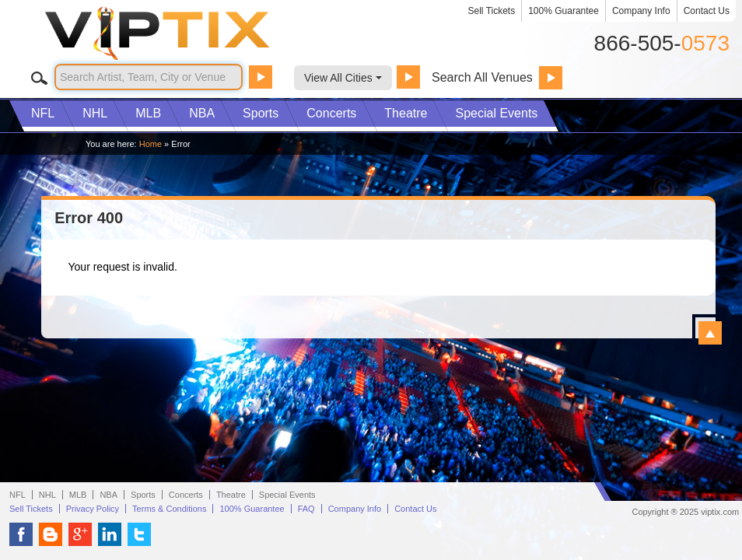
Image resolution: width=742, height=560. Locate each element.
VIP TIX (184, 33)
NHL (95, 113)
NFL (43, 113)
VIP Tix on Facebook (21, 534)
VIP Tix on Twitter (139, 534)
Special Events (496, 113)
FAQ (306, 509)
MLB (148, 113)
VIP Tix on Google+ (80, 534)
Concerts (331, 113)
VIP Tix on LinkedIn (110, 534)
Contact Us (707, 11)
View (710, 333)
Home (150, 144)
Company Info (641, 11)
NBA (202, 113)
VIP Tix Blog (51, 534)
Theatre (406, 113)
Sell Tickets (492, 11)
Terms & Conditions (169, 509)
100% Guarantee (563, 11)
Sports (261, 113)
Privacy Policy (93, 509)
